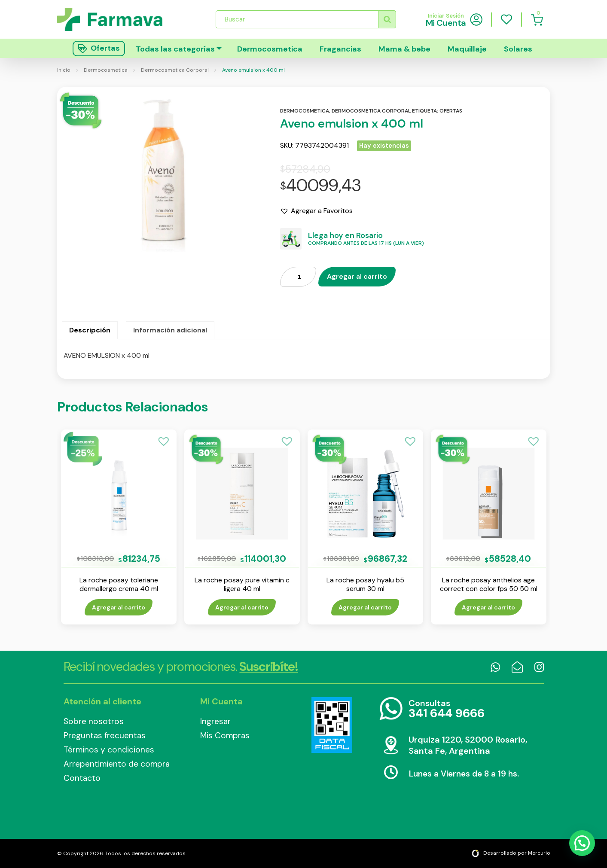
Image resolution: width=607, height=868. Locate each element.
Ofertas (451, 111)
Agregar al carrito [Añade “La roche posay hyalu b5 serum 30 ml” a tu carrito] (365, 607)
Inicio (64, 70)
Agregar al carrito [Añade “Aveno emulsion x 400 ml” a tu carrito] (357, 276)
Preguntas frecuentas (105, 736)
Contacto (82, 778)
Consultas (447, 709)
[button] (316, 211)
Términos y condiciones (109, 750)
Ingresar (215, 721)
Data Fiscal (332, 725)
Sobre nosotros (94, 721)
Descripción (90, 330)
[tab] (90, 330)
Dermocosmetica (270, 49)
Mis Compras (225, 736)
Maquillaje (467, 49)
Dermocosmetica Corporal (175, 70)
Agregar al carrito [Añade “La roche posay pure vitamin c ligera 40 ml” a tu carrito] (242, 607)
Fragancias (340, 49)
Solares (518, 49)
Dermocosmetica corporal (371, 111)
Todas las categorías (175, 49)
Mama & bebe (404, 49)
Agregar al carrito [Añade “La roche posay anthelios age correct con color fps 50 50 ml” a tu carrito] (488, 607)
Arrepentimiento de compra (117, 764)
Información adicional (170, 330)
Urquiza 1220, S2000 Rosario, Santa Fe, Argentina (468, 745)
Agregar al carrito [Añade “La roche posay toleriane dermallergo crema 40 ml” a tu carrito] (119, 607)
